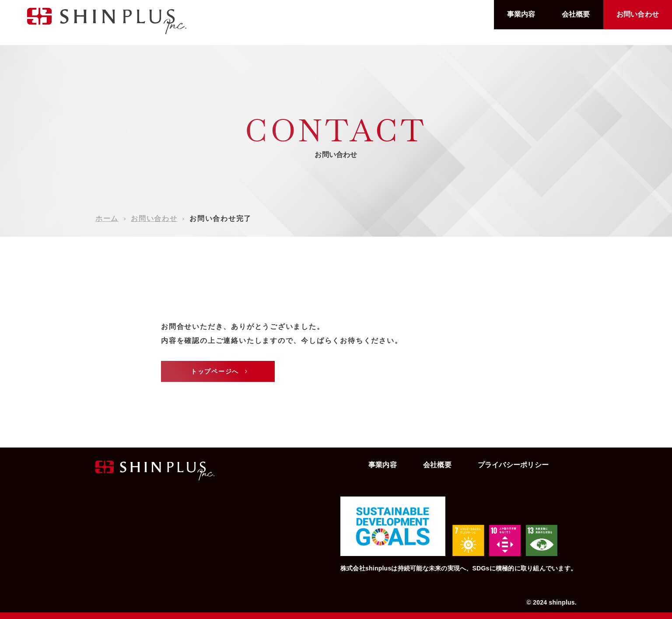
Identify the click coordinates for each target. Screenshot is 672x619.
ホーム (107, 219)
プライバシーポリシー (513, 465)
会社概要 (576, 14)
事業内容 (521, 14)
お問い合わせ (638, 14)
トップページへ (220, 371)
